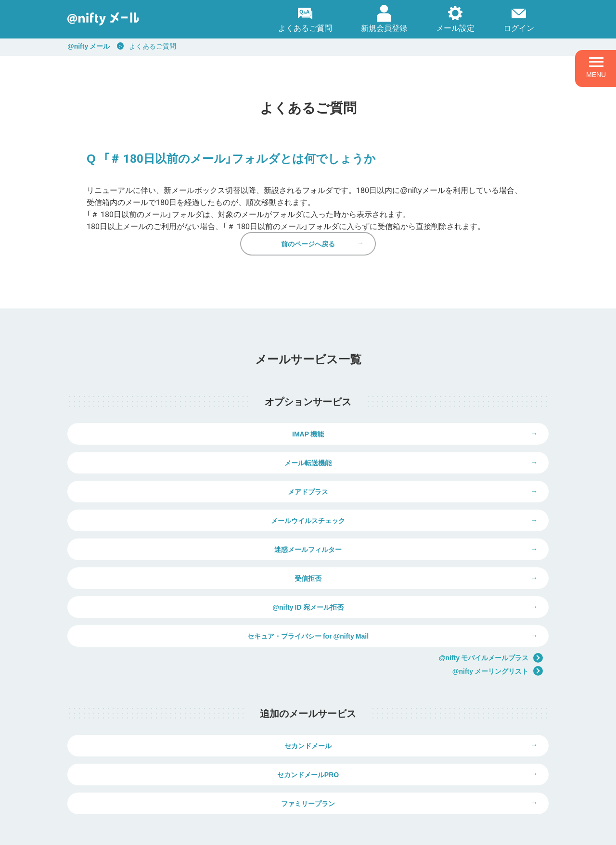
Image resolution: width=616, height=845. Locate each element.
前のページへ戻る (308, 258)
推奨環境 (320, 831)
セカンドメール (188, 680)
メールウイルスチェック (428, 491)
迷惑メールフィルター (188, 527)
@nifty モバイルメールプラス (491, 585)
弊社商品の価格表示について (433, 787)
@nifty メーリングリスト (498, 599)
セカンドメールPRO (428, 680)
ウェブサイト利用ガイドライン (254, 831)
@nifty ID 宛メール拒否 (187, 563)
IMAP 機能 (188, 455)
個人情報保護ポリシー (169, 831)
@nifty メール (89, 46)
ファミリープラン (308, 717)
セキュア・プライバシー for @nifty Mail (428, 563)
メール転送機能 (428, 455)
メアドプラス (188, 491)
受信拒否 (428, 527)
